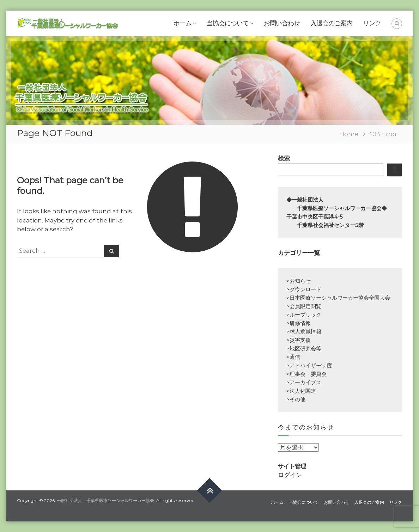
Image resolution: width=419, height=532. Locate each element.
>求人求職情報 (304, 332)
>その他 (296, 399)
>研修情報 (299, 323)
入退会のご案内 (331, 23)
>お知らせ (299, 281)
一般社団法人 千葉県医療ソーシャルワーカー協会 (105, 500)
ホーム (183, 23)
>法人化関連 (301, 391)
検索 (284, 158)
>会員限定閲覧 (304, 306)
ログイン (290, 475)
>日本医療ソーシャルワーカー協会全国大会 (338, 298)
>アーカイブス (304, 382)
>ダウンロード (304, 289)
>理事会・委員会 (306, 374)
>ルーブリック (304, 315)
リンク (372, 23)
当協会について (228, 23)
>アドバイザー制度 (309, 365)
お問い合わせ (282, 23)
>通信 (293, 357)
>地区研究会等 (304, 348)
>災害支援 (299, 340)
